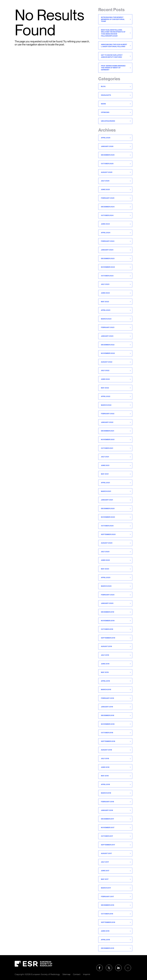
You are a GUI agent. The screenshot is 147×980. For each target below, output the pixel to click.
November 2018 (108, 724)
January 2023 (107, 336)
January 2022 (107, 422)
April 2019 (105, 681)
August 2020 (107, 543)
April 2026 (106, 138)
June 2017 (105, 871)
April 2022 (106, 396)
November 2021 (108, 439)
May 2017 (105, 879)
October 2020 (107, 526)
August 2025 (107, 172)
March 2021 (106, 491)
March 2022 (106, 405)
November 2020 (108, 517)
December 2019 (108, 612)
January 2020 (107, 603)
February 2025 (108, 198)
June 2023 (105, 293)
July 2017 (105, 862)
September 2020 (108, 534)
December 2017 (107, 819)
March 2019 (106, 689)
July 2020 (105, 552)
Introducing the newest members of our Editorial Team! (113, 19)
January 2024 (107, 250)
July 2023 (105, 284)
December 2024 (108, 207)
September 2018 (108, 741)
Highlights (106, 95)
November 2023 (108, 267)
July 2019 (105, 655)
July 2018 (105, 759)
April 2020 (106, 578)
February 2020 (108, 595)
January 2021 (107, 500)
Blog (103, 86)
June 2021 (105, 465)
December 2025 (108, 155)
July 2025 (105, 181)
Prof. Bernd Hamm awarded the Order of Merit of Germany (113, 68)
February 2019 (107, 698)
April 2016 (105, 940)
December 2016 (108, 905)
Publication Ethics (102, 7)
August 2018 (106, 750)
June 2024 (105, 224)
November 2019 (108, 621)
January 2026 (107, 146)
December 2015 (108, 948)
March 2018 (106, 793)
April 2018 (105, 784)
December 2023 (108, 258)
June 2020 (105, 560)
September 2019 (108, 638)
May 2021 (105, 474)
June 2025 (105, 189)
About (128, 7)
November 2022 (108, 353)
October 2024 (107, 215)
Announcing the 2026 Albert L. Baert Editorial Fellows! (114, 45)
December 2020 (108, 508)
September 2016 (108, 922)
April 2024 (106, 233)
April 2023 (106, 310)
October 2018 (107, 733)
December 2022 (108, 345)
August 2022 (107, 362)
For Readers (47, 7)
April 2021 (105, 483)
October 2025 (107, 164)
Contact (139, 7)
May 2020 (105, 569)
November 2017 (108, 828)
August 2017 (106, 853)
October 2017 (107, 836)
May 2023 (105, 302)
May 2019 (105, 672)
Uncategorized (108, 121)
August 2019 (106, 646)
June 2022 (105, 379)
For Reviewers (81, 7)
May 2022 (105, 388)
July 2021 (105, 457)
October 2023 (107, 276)
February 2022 (108, 414)
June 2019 (105, 664)
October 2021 (107, 448)
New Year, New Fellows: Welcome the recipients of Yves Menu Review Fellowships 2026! (113, 33)
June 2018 (105, 767)
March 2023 (106, 319)
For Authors (64, 7)
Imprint (87, 974)
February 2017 (107, 897)
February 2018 (107, 802)
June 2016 (105, 931)
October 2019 (107, 629)
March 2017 (106, 888)
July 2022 (105, 370)
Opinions (105, 112)
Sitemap (66, 974)
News (118, 7)
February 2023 (108, 327)
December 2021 (108, 431)
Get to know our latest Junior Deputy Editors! (112, 56)
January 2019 (107, 707)
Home (34, 7)
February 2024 (108, 241)
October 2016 (107, 914)
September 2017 (108, 845)
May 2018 (105, 776)
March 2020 (106, 586)
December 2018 (108, 715)
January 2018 (107, 810)
